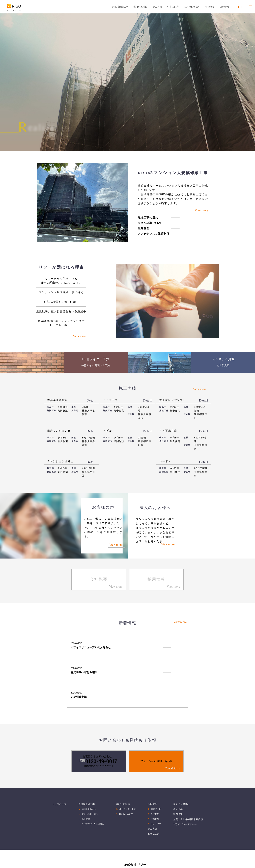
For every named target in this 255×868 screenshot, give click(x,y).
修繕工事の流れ (144, 226)
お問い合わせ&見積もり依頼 (188, 808)
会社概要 (210, 7)
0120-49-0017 (150, 864)
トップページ (59, 793)
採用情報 (224, 7)
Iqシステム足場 (126, 803)
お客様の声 (173, 7)
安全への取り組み (145, 231)
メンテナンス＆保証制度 (93, 813)
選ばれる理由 (140, 7)
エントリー (156, 813)
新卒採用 (155, 803)
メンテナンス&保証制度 (149, 242)
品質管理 (139, 237)
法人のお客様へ (192, 7)
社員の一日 (156, 798)
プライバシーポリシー (185, 813)
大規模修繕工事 (120, 7)
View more (197, 217)
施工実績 (157, 7)
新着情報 (178, 803)
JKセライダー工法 (127, 798)
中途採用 (155, 808)
